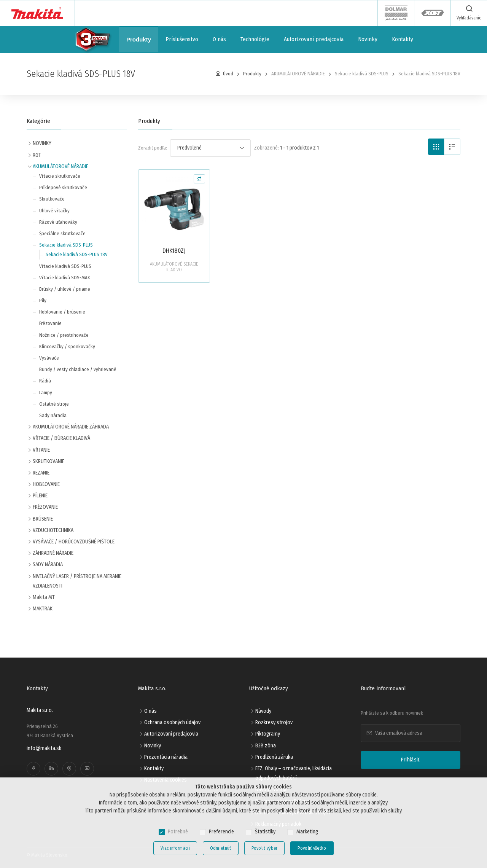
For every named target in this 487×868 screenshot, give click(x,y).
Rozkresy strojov (274, 722)
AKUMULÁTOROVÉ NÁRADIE (60, 166)
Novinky (368, 39)
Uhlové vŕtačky (54, 211)
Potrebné (178, 832)
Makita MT (44, 597)
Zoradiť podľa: (153, 148)
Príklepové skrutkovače (63, 187)
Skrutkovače (52, 199)
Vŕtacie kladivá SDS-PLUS (65, 266)
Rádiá (45, 381)
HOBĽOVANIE (46, 484)
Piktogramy (268, 734)
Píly (43, 300)
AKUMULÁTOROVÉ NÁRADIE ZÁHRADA (71, 427)
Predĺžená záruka (274, 757)
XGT (37, 155)
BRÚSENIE (43, 519)
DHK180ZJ (174, 251)
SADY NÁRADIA (48, 565)
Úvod (228, 74)
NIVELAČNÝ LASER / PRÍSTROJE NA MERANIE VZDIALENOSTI (77, 581)
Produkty (139, 39)
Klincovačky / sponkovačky (67, 346)
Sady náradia (53, 415)
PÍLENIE (40, 496)
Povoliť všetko (312, 848)
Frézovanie (50, 323)
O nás (219, 39)
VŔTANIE (41, 450)
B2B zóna (266, 746)
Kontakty (403, 39)
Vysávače (49, 358)
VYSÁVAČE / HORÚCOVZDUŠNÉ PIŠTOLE (74, 542)
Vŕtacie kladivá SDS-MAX (64, 278)
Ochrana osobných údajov (172, 722)
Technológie (255, 39)
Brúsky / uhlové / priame (65, 289)
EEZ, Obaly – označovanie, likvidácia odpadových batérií (294, 773)
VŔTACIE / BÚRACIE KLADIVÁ (61, 438)
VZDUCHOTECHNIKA (53, 530)
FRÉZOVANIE (45, 507)
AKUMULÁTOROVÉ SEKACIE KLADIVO (174, 267)
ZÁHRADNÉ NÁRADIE (53, 553)
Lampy (46, 393)
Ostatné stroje (54, 404)
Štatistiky (265, 832)
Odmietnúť (221, 848)
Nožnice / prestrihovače (64, 335)
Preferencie (221, 832)
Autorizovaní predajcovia (314, 39)
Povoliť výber (265, 848)
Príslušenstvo (182, 39)
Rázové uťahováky (58, 222)
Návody (263, 711)
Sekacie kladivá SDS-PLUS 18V (77, 254)
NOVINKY (42, 143)
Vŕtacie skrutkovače (60, 176)
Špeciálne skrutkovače (62, 233)
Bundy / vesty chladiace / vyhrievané (78, 369)
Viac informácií (175, 848)
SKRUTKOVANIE (49, 461)
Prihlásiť (411, 760)
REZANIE (41, 473)
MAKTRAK (43, 609)
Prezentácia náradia (166, 757)
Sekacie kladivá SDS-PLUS (66, 245)
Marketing (307, 832)
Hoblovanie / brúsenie (62, 312)
